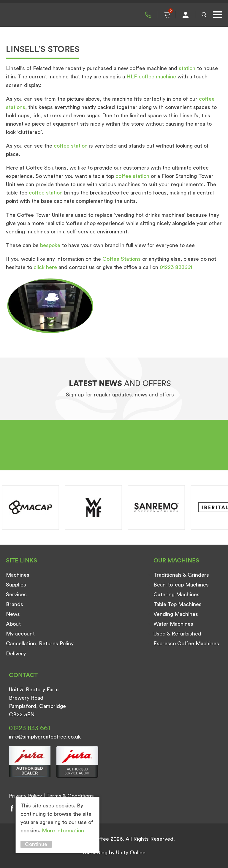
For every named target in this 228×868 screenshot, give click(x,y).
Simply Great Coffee (36, 15)
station (187, 68)
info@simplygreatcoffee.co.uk (45, 737)
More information (63, 831)
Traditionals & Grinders (181, 575)
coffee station (71, 146)
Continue (36, 844)
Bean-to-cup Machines (181, 585)
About (13, 624)
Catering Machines (176, 595)
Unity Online (131, 853)
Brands (15, 604)
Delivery (16, 654)
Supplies (16, 585)
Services (16, 595)
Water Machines (173, 624)
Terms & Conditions (70, 796)
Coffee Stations (122, 259)
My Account (186, 15)
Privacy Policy (25, 796)
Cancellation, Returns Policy (40, 644)
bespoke (50, 245)
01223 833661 (176, 267)
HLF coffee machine (151, 77)
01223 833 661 (148, 15)
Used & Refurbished (177, 634)
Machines (18, 575)
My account (20, 634)
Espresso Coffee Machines (186, 644)
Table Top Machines (178, 604)
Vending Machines (176, 614)
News (13, 614)
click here (45, 267)
